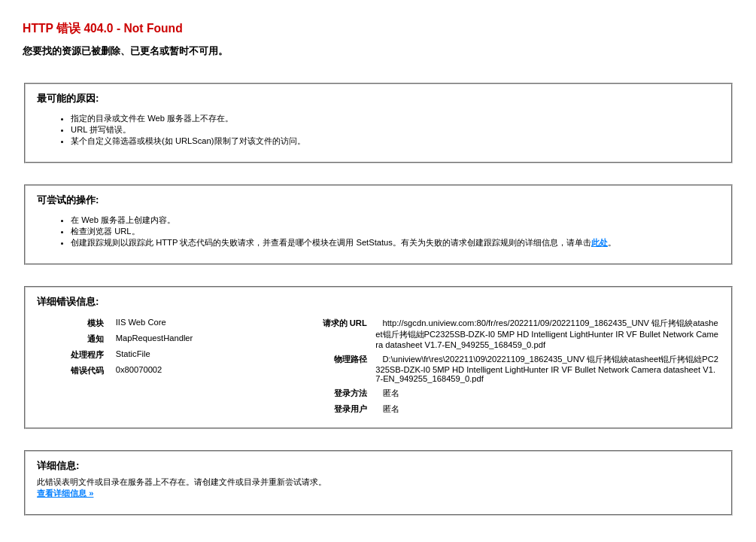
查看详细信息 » (65, 493)
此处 (600, 242)
